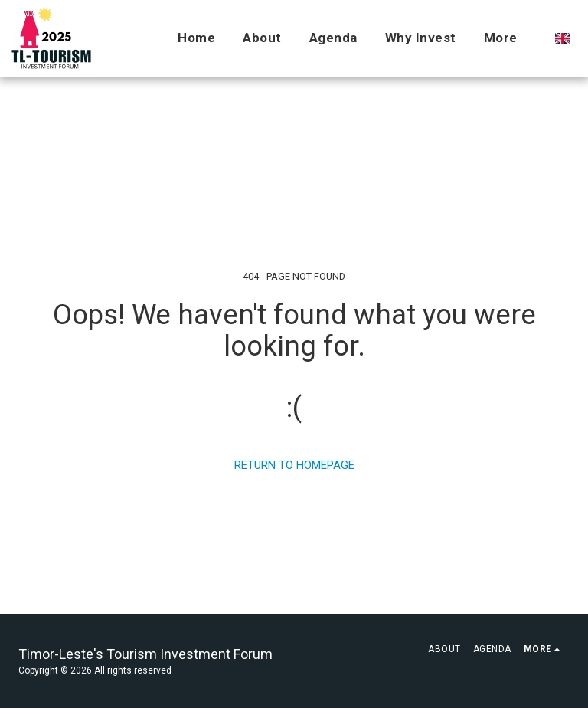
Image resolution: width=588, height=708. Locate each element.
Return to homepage (294, 465)
